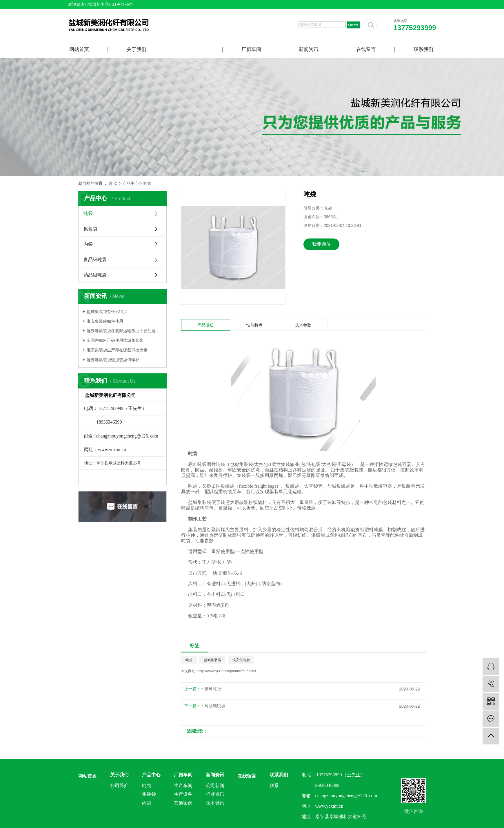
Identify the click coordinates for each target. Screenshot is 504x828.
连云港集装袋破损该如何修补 (113, 360)
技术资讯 (215, 803)
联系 (274, 785)
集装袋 (90, 229)
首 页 (113, 183)
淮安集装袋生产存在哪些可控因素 (117, 350)
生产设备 (183, 794)
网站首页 (79, 49)
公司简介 (119, 785)
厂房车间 (251, 49)
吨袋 (148, 183)
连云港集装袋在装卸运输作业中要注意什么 (124, 331)
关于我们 (137, 49)
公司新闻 (215, 785)
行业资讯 (215, 794)
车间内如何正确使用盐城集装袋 (115, 340)
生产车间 (183, 785)
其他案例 (183, 803)
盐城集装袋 (212, 660)
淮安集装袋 (241, 660)
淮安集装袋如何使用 (105, 321)
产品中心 (194, 49)
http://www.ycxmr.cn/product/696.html (227, 671)
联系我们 (423, 49)
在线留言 (366, 49)
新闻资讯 (309, 49)
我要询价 (321, 244)
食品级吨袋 (95, 260)
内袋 (88, 244)
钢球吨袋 (213, 689)
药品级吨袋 (95, 275)
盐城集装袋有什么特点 (107, 312)
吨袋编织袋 (215, 706)
